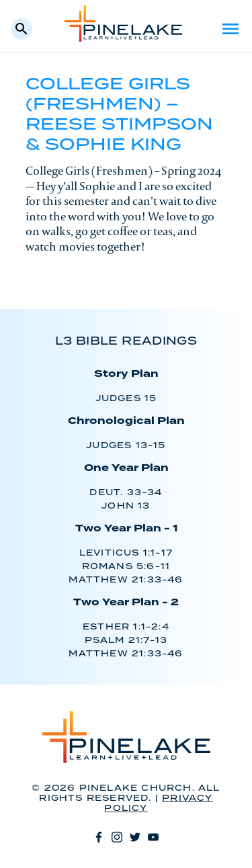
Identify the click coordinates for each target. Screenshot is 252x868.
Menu (230, 29)
